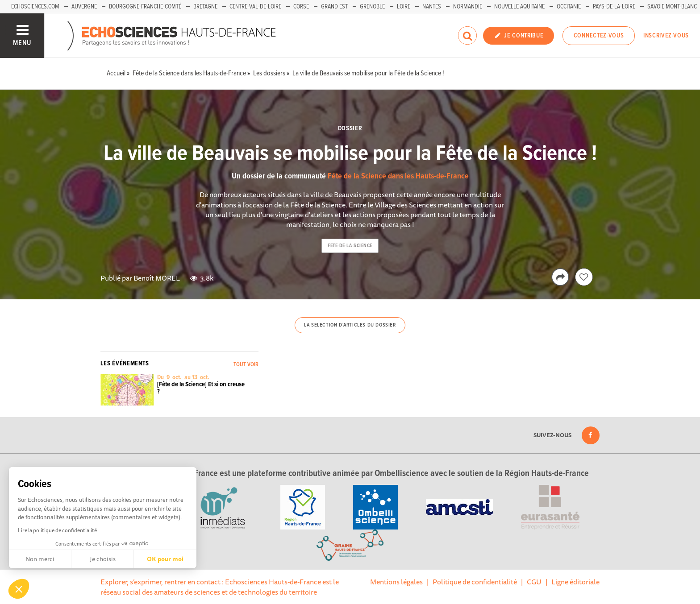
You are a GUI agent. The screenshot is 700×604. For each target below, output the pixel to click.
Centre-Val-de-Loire (255, 7)
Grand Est (334, 7)
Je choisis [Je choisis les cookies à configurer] (103, 559)
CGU (534, 582)
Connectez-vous (599, 36)
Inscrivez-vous (666, 36)
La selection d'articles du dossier (350, 325)
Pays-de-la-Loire (614, 7)
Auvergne (84, 7)
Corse (301, 7)
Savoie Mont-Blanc (672, 7)
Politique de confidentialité (475, 582)
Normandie (468, 7)
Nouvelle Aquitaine (519, 7)
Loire (404, 7)
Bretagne (205, 7)
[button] (19, 589)
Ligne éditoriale (575, 582)
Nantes (432, 7)
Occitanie (569, 7)
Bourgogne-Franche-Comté (145, 7)
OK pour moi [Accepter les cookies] (165, 559)
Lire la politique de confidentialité (57, 530)
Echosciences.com (35, 7)
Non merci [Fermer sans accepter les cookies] (40, 559)
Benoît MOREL (157, 278)
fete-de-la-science (350, 246)
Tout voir (246, 365)
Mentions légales (396, 582)
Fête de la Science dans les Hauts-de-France (398, 176)
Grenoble (372, 7)
